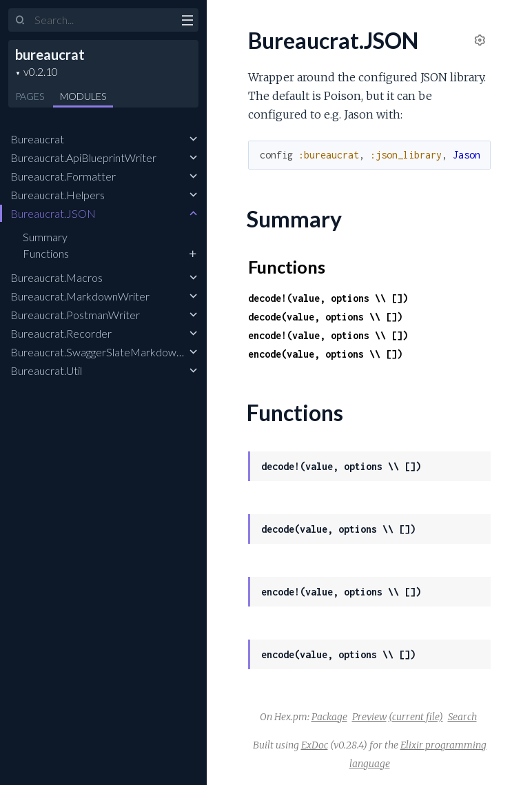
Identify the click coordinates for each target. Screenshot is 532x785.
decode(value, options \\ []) (325, 317)
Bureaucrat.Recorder (61, 333)
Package (329, 717)
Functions (46, 253)
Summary (45, 237)
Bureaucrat (37, 139)
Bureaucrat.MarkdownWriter (80, 296)
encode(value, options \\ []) (325, 354)
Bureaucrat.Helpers (58, 195)
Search (462, 717)
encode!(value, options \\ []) (328, 335)
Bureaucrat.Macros (57, 277)
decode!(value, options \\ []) (328, 298)
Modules (83, 96)
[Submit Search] (20, 21)
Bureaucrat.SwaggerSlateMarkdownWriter (112, 352)
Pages (30, 96)
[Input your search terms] (103, 20)
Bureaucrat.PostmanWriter (75, 315)
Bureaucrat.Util (46, 370)
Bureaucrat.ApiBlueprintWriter (83, 157)
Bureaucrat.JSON (53, 213)
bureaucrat (50, 54)
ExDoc (315, 745)
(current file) (416, 717)
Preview (369, 717)
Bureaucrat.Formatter (63, 176)
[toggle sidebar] (187, 22)
